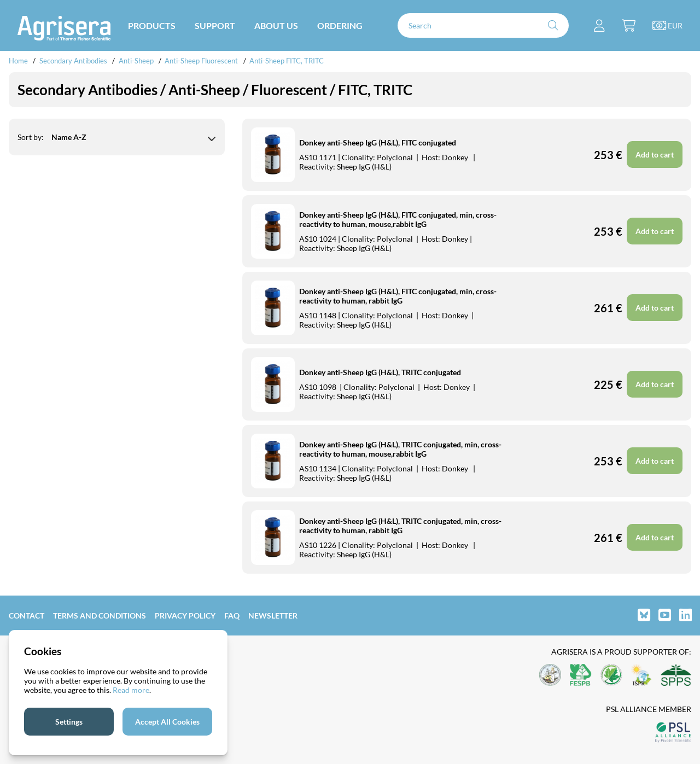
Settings (69, 722)
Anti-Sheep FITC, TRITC (287, 61)
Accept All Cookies (167, 722)
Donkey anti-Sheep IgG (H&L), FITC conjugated (378, 142)
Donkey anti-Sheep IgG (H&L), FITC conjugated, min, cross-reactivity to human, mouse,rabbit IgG (398, 219)
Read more (131, 690)
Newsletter (273, 616)
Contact (27, 616)
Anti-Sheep (136, 61)
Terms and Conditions (100, 616)
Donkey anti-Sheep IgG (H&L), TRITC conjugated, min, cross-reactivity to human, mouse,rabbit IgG (400, 449)
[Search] (483, 25)
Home (18, 61)
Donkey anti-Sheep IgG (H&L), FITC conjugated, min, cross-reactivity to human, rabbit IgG (398, 296)
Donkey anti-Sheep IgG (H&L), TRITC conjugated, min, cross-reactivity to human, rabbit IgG (400, 526)
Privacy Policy (185, 616)
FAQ (232, 616)
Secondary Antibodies (73, 61)
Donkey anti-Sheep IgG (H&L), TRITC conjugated (380, 372)
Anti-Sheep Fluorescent (201, 61)
